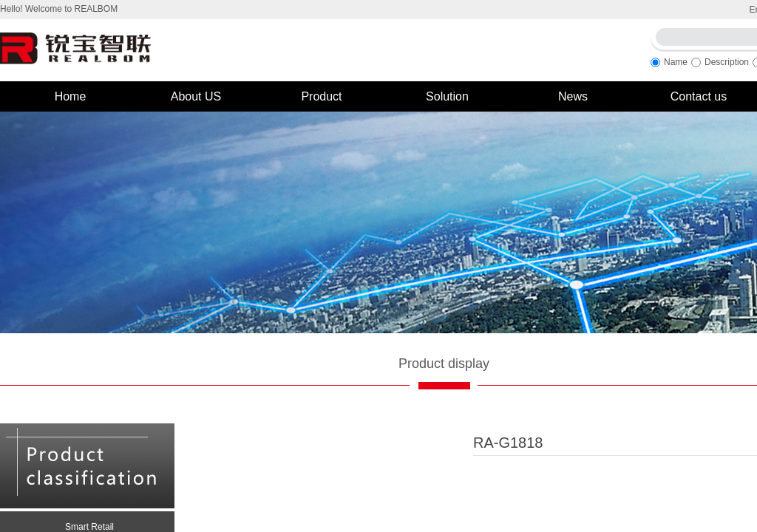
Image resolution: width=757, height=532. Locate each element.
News (573, 96)
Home (71, 96)
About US (196, 96)
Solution (447, 96)
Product (321, 96)
